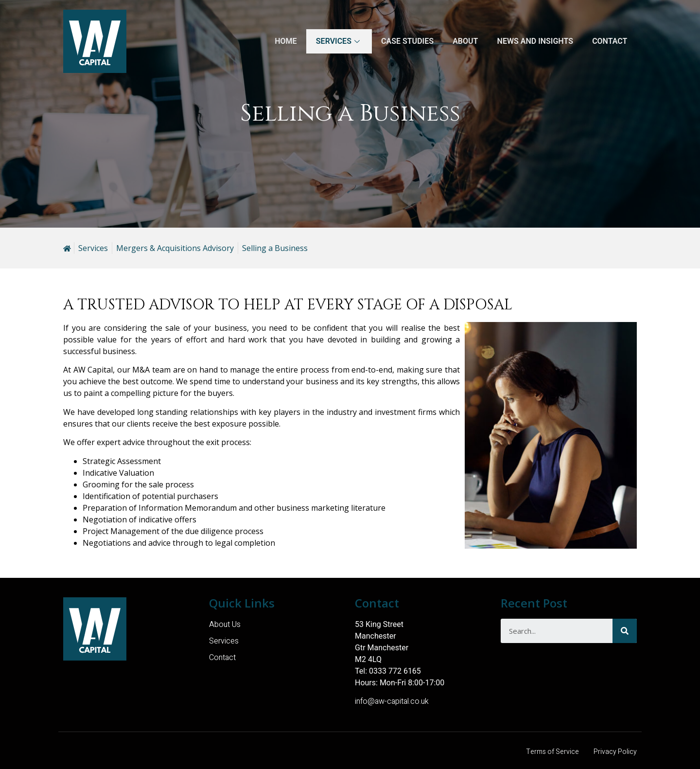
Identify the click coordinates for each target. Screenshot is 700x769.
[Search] (625, 631)
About (464, 41)
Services (337, 41)
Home (284, 41)
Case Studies (406, 41)
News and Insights (534, 41)
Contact (610, 41)
